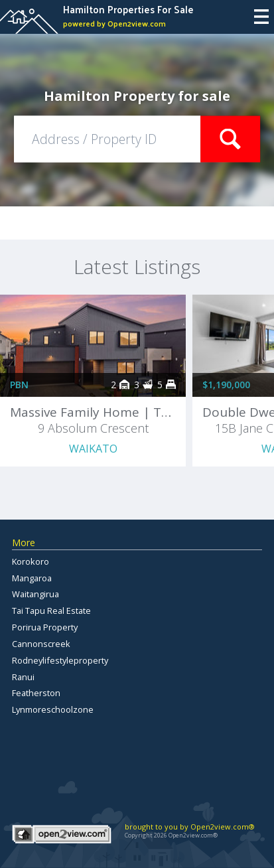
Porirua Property (45, 627)
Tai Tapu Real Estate (51, 611)
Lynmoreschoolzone (53, 709)
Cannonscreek (41, 644)
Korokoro (31, 561)
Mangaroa (32, 578)
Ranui (23, 677)
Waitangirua (35, 594)
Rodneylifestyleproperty (60, 660)
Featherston (36, 693)
